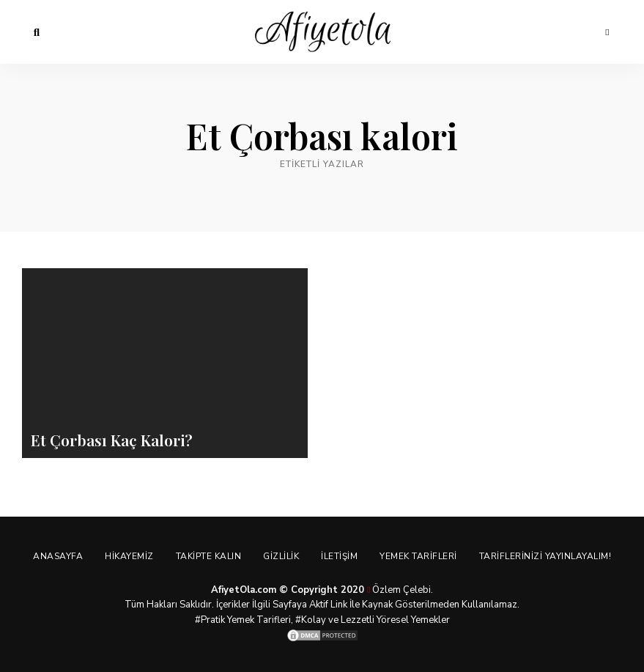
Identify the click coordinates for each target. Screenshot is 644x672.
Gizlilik (281, 556)
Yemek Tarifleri (418, 556)
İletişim (339, 556)
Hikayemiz (129, 556)
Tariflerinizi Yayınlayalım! (545, 556)
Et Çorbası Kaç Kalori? (112, 440)
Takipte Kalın (209, 556)
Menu (607, 32)
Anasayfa (58, 556)
